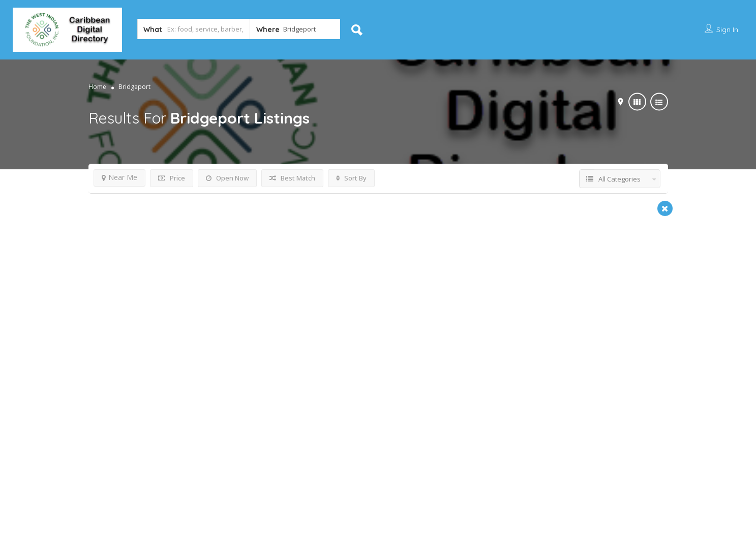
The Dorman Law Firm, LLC (157, 341)
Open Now (227, 178)
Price (172, 178)
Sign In (727, 29)
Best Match (292, 178)
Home (97, 86)
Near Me (119, 177)
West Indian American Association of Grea (391, 341)
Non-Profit (310, 359)
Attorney (109, 359)
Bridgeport (119, 415)
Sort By (351, 178)
